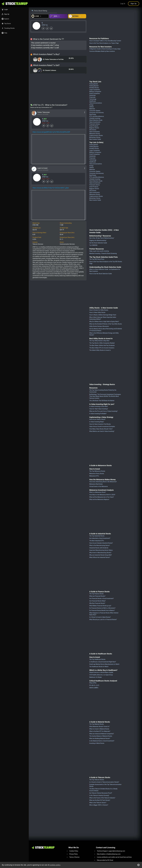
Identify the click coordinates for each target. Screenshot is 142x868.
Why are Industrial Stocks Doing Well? (101, 555)
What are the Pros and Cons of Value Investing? (103, 411)
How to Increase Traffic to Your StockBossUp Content (105, 41)
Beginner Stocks (94, 128)
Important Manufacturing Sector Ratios (101, 550)
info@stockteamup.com (113, 854)
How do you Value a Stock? (97, 419)
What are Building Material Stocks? (100, 738)
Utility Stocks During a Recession (99, 326)
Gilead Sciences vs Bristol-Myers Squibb (101, 672)
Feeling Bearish (94, 86)
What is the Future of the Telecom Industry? (102, 798)
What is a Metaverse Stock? (98, 492)
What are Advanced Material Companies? (102, 734)
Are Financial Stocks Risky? (98, 601)
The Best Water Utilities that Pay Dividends (102, 345)
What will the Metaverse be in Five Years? (102, 497)
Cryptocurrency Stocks (96, 135)
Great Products (94, 126)
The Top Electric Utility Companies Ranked (102, 343)
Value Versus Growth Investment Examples (102, 426)
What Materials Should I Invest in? (99, 727)
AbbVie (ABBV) (94, 688)
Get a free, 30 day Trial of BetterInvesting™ (102, 238)
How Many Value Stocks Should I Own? (101, 429)
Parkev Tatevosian (44, 112)
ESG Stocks (93, 130)
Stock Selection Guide (96, 120)
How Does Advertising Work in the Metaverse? (103, 482)
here (125, 857)
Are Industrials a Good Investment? (100, 538)
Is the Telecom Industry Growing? (99, 795)
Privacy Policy (73, 854)
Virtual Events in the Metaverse (99, 486)
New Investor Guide (95, 139)
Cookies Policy (74, 851)
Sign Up (134, 4)
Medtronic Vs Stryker (96, 677)
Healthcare (93, 101)
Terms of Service (74, 857)
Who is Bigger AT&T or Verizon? (99, 805)
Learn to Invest (42, 168)
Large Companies (95, 90)
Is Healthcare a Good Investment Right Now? (103, 662)
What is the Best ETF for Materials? (100, 731)
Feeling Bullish (94, 84)
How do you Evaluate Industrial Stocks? (101, 543)
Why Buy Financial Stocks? (97, 603)
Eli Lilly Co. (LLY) (94, 685)
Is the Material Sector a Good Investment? (102, 741)
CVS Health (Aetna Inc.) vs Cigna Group (101, 675)
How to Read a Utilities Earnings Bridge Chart (103, 315)
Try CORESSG (93, 245)
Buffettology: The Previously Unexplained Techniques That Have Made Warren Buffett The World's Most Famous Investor (105, 396)
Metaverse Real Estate (96, 484)
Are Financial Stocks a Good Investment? (102, 598)
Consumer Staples (95, 111)
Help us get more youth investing (99, 251)
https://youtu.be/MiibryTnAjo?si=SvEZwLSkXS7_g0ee (51, 188)
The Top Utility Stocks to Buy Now (99, 341)
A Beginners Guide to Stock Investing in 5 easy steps (105, 49)
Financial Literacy (95, 124)
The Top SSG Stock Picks (97, 259)
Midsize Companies (95, 91)
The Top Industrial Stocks (97, 536)
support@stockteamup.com (117, 851)
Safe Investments (95, 132)
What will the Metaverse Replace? (99, 499)
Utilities (92, 107)
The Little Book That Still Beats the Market (102, 401)
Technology (93, 99)
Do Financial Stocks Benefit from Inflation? (102, 610)
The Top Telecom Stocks (97, 780)
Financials (92, 97)
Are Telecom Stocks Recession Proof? (101, 793)
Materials (92, 109)
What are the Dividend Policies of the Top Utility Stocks (106, 324)
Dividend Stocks (94, 88)
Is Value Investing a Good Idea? (99, 406)
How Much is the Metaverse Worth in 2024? (102, 495)
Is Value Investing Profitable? (98, 414)
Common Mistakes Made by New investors (102, 51)
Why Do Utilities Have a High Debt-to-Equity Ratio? (104, 322)
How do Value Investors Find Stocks (100, 424)
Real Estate (93, 114)
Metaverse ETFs (94, 476)
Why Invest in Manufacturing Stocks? (100, 553)
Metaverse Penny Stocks (97, 474)
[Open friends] (77, 16)
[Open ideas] (58, 16)
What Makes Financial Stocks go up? (100, 606)
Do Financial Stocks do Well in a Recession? (102, 608)
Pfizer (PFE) (93, 683)
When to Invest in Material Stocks (99, 729)
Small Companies (95, 93)
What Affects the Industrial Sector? (100, 557)
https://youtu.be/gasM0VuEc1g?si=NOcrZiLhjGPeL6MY (51, 132)
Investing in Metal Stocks (97, 743)
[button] (14, 9)
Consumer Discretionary (97, 113)
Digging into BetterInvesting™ (98, 240)
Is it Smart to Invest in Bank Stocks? (100, 617)
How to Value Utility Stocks (97, 312)
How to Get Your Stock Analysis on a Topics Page (104, 43)
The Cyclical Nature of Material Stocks (101, 736)
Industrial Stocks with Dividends (99, 548)
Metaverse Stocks (95, 134)
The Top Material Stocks (97, 724)
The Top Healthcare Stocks (97, 659)
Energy (91, 105)
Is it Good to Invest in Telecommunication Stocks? (104, 782)
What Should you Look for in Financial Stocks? (103, 620)
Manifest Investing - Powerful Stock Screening (103, 253)
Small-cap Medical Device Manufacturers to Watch (104, 664)
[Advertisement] (58, 89)
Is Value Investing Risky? (97, 422)
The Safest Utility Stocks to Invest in (100, 350)
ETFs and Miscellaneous (97, 116)
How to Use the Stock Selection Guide (101, 274)
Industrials (93, 95)
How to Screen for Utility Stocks (99, 310)
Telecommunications (96, 103)
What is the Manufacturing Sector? (100, 545)
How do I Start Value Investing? (99, 409)
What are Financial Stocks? (97, 596)
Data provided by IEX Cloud (105, 860)
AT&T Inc (45, 25)
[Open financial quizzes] (40, 16)
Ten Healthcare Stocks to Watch (99, 667)
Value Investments (95, 122)
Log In (123, 4)
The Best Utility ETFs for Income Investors (102, 348)
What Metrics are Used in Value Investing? (102, 431)
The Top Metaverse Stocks (97, 471)
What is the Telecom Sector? (98, 803)
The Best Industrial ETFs (97, 541)
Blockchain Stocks (95, 137)
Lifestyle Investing (95, 118)
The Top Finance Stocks (97, 594)
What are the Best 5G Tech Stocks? (100, 800)
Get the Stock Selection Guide (98, 243)
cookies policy (55, 865)
